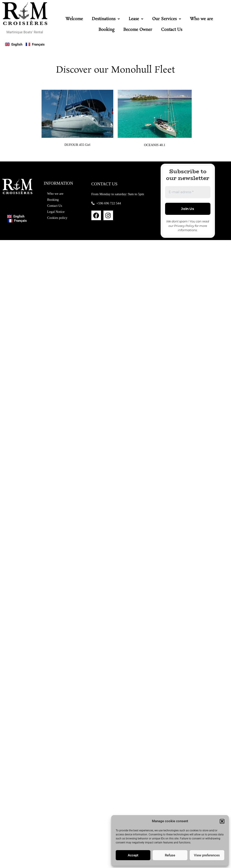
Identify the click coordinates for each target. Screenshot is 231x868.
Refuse (170, 855)
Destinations (106, 19)
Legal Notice (56, 212)
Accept (133, 855)
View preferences (207, 855)
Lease (136, 19)
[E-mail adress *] (188, 192)
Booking (106, 30)
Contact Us (172, 30)
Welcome (74, 19)
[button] (222, 821)
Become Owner (138, 30)
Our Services (167, 19)
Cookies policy (57, 218)
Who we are (201, 19)
